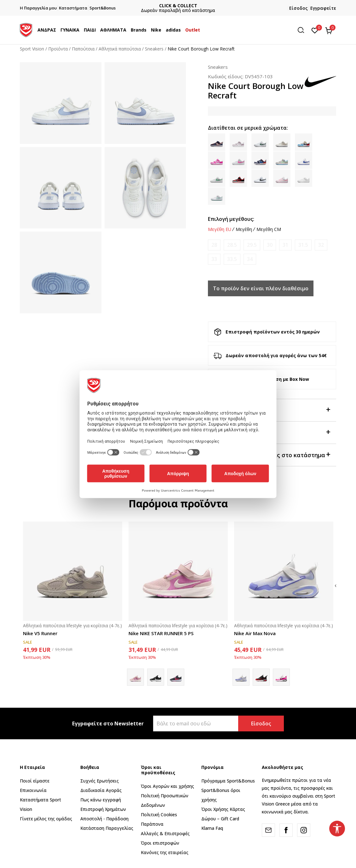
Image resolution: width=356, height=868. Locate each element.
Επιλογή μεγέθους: (231, 219)
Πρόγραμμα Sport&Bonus (228, 781)
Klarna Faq (212, 828)
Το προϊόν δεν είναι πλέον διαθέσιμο (261, 288)
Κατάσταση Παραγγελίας (107, 828)
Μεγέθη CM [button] (269, 229)
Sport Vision (32, 49)
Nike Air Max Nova (255, 633)
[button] (303, 30)
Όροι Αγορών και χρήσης (167, 786)
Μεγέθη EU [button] (220, 229)
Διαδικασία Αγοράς (101, 790)
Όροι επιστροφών (160, 843)
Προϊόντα (58, 49)
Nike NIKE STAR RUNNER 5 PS (161, 633)
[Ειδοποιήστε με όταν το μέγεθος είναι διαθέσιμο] (214, 245)
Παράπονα (152, 824)
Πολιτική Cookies (159, 815)
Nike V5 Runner (40, 633)
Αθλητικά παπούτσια (120, 49)
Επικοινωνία (33, 790)
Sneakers (154, 49)
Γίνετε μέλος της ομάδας (46, 819)
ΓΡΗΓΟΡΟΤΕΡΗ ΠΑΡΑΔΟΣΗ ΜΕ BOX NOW (178, 6)
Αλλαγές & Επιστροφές (165, 833)
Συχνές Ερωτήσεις (100, 781)
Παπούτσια (83, 49)
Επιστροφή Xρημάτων (103, 809)
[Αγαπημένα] (315, 30)
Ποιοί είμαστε (35, 781)
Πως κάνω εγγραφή (101, 800)
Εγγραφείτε (323, 8)
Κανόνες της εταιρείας (165, 852)
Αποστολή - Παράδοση (104, 819)
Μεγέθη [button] (244, 229)
